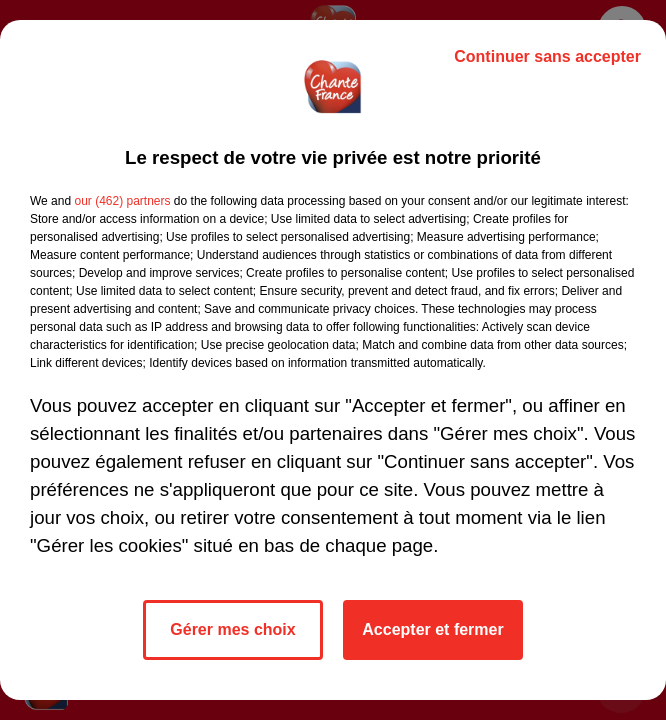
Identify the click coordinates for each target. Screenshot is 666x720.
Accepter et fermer (432, 629)
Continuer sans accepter (547, 56)
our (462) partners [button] (122, 201)
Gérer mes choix (232, 629)
